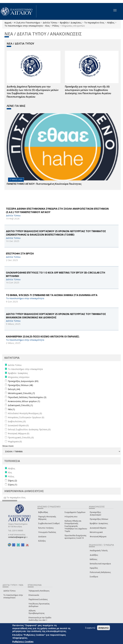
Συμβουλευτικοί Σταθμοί (49, 523)
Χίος (47, 26)
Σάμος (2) (12, 481)
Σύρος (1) (13, 485)
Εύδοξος (42, 541)
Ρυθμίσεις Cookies (23, 641)
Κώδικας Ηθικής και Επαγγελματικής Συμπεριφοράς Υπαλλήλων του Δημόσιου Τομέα (76, 526)
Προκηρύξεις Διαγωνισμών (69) (23, 381)
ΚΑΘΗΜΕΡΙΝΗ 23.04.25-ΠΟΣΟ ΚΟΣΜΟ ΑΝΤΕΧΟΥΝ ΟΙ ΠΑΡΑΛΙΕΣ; (43, 337)
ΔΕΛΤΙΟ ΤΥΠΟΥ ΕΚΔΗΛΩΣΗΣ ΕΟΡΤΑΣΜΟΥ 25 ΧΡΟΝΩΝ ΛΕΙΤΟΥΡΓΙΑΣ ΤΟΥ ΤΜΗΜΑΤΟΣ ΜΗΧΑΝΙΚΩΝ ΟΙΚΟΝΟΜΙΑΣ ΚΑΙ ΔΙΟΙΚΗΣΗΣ (56, 316)
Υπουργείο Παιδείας (47, 532)
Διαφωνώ (104, 628)
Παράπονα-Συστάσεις (38, 599)
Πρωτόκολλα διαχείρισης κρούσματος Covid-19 (75, 537)
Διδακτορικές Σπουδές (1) (20, 405)
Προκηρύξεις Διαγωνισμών (95, 514)
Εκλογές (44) (14, 389)
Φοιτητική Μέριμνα (98, 537)
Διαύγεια (42, 537)
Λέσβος (111, 22)
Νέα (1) (11, 409)
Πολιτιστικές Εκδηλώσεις (100, 572)
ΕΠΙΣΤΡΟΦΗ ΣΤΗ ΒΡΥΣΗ (20, 254)
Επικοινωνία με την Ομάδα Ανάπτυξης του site (40, 619)
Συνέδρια (94, 577)
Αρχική (8, 22)
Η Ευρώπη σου (71, 517)
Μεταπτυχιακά (96, 532)
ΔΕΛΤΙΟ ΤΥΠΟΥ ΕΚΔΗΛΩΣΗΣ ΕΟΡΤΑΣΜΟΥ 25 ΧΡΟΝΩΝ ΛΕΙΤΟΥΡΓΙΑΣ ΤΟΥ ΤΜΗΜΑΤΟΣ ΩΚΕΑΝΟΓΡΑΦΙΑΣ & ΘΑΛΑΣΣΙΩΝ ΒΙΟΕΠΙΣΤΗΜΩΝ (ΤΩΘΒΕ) (56, 233)
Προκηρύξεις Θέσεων (99, 519)
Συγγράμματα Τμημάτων (75, 512)
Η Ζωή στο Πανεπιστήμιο (27, 22)
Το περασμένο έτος (94, 22)
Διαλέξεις (94, 555)
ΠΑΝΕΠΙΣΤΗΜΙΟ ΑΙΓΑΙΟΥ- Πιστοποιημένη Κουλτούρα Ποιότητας (44, 184)
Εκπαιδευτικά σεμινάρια (100, 564)
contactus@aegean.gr (18, 537)
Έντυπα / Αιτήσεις (46, 528)
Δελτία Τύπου (50, 22)
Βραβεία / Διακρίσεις (71, 22)
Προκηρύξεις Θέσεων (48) (20, 385)
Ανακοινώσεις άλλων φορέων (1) (24, 401)
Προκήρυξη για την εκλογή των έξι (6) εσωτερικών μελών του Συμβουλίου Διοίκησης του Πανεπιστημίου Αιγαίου (88, 90)
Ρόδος (56, 26)
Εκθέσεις (94, 559)
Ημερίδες (94, 568)
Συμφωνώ (90, 628)
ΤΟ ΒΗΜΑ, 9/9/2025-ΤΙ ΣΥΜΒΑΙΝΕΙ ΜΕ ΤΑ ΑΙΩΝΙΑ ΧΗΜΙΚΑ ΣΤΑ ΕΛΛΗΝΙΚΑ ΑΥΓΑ (52, 295)
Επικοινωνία (34, 595)
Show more (8, 446)
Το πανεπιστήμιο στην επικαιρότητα (24, 26)
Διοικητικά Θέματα (98, 528)
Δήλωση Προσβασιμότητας (37, 612)
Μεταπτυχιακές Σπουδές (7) (21, 393)
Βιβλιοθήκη (43, 512)
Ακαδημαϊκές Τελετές (99, 551)
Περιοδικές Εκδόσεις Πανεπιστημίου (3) (27, 397)
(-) (5, 497)
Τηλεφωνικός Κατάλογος (39, 591)
